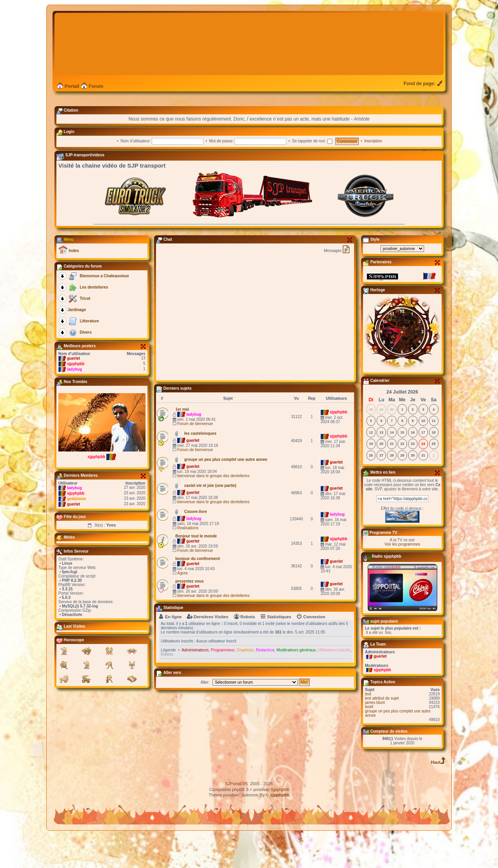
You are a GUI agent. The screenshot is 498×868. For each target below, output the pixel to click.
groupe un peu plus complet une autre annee (398, 746)
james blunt (375, 735)
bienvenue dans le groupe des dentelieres (213, 508)
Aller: (205, 715)
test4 (369, 739)
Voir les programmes (402, 577)
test (368, 727)
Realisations (188, 561)
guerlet (73, 391)
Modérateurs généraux (296, 683)
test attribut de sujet (382, 731)
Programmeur (223, 683)
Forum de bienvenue (195, 456)
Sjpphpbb (280, 822)
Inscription (373, 174)
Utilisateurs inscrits (334, 683)
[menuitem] (423, 116)
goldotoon (76, 531)
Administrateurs (195, 683)
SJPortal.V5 (237, 816)
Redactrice (265, 683)
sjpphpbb (76, 396)
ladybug (74, 402)
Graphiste (245, 683)
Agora (182, 606)
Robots (167, 687)
